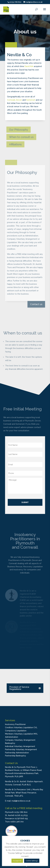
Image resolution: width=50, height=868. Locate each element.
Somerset (31, 98)
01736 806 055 (21, 818)
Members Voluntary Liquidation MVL (21, 734)
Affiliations (15, 146)
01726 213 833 (21, 815)
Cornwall (11, 98)
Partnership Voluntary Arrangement (21, 749)
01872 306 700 (17, 822)
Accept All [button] (17, 861)
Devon (19, 98)
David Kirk (29, 65)
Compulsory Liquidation (16, 731)
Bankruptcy (10, 743)
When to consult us (21, 139)
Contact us (36, 296)
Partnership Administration (17, 753)
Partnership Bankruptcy (16, 756)
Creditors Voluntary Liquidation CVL (21, 728)
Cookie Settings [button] (32, 861)
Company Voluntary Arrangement (20, 740)
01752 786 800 (15, 2)
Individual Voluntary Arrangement (20, 746)
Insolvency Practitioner (15, 724)
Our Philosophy (19, 132)
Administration (12, 737)
